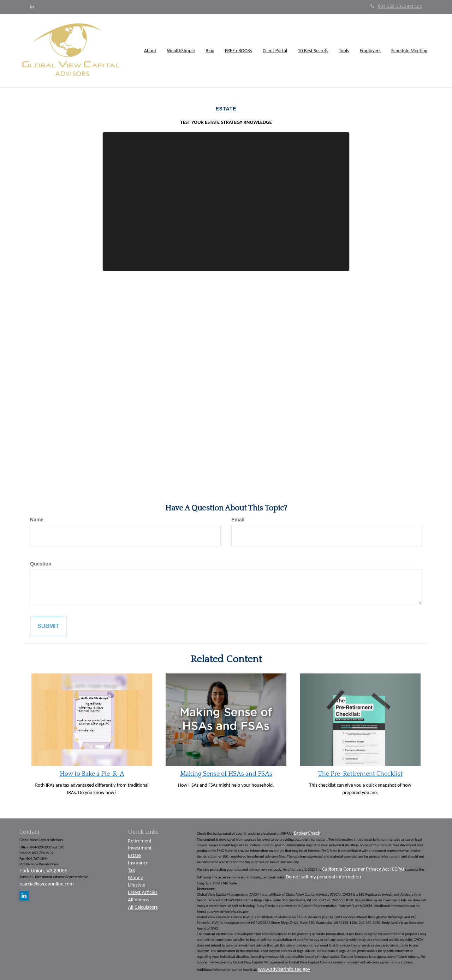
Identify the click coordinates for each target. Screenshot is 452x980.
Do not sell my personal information (323, 877)
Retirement (140, 841)
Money (136, 877)
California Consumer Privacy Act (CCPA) (363, 869)
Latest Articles (143, 892)
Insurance (138, 863)
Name (37, 520)
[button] (150, 51)
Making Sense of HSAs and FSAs (226, 774)
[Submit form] (48, 626)
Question (41, 564)
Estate (135, 855)
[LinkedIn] (32, 7)
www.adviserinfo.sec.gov (284, 969)
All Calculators (143, 907)
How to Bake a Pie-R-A (92, 774)
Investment (140, 848)
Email (238, 520)
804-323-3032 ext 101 (396, 6)
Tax (132, 870)
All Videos (139, 900)
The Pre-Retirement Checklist (360, 774)
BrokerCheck (307, 833)
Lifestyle (137, 885)
